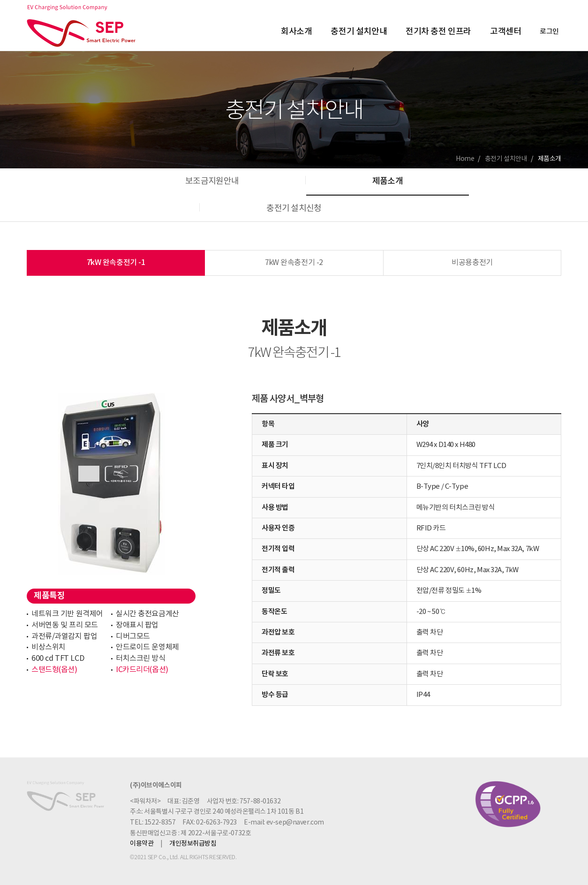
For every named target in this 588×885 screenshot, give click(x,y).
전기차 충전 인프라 (438, 32)
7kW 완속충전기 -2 (294, 263)
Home (465, 159)
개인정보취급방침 (193, 844)
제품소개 (388, 181)
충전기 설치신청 (294, 208)
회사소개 (296, 32)
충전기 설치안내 (359, 32)
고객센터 (505, 32)
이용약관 (142, 844)
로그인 (549, 32)
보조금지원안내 (212, 181)
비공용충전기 (472, 263)
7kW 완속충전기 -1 (116, 263)
